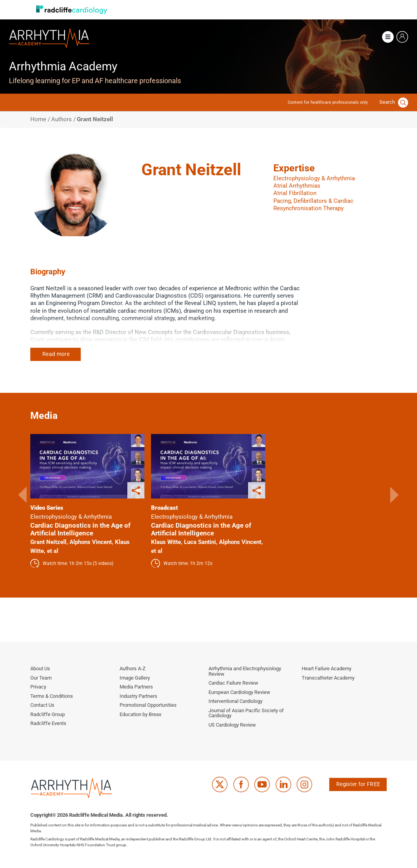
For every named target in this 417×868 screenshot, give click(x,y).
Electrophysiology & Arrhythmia (314, 178)
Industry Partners (138, 696)
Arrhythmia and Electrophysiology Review (245, 671)
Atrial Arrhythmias (297, 186)
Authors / (63, 119)
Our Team (41, 678)
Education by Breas (141, 714)
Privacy (38, 687)
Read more (56, 354)
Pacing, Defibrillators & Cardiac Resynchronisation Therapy (313, 205)
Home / (40, 119)
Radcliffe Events (48, 723)
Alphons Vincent (91, 542)
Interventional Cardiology (235, 701)
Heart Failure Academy (327, 668)
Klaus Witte (166, 542)
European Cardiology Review (239, 692)
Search (387, 102)
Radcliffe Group (48, 714)
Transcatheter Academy (328, 678)
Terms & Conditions (52, 696)
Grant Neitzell (48, 542)
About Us (40, 668)
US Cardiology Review (232, 725)
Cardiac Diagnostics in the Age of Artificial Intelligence (201, 529)
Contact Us (42, 705)
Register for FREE (358, 784)
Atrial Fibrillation (295, 193)
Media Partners (136, 687)
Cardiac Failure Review (233, 683)
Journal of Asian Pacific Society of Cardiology (246, 713)
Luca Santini (200, 542)
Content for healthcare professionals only (328, 102)
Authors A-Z (133, 668)
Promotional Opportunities (148, 705)
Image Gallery (135, 678)
